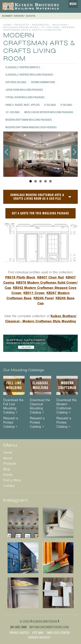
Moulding (60, 25)
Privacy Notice (19, 633)
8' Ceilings (50, 105)
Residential (41, 25)
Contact (9, 486)
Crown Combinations (43, 82)
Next (75, 152)
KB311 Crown (34, 293)
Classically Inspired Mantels (23, 67)
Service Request (39, 638)
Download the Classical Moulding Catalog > (40, 406)
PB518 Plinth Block (20, 277)
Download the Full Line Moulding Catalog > (13, 406)
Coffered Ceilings (16, 82)
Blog (7, 469)
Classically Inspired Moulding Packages (29, 75)
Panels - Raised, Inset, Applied (23, 105)
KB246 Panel (44, 298)
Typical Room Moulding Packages (25, 97)
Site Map (38, 633)
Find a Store (12, 480)
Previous (6, 152)
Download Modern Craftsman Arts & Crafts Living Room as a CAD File (37, 197)
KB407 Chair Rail (50, 277)
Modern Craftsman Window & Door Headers (31, 127)
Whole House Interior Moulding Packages (49, 112)
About (8, 458)
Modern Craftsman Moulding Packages (29, 120)
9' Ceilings (66, 105)
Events (8, 475)
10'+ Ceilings (13, 112)
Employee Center (58, 633)
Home (7, 25)
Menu (73, 4)
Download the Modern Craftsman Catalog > (66, 406)
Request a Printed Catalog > (11, 422)
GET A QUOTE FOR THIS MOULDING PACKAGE (40, 213)
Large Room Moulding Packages (24, 90)
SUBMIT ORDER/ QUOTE (19, 16)
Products (22, 25)
